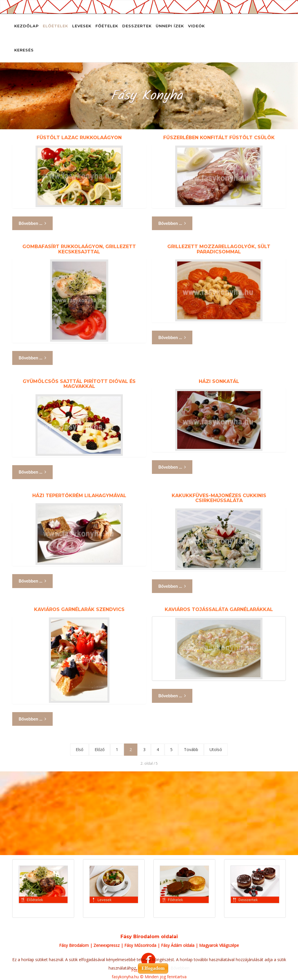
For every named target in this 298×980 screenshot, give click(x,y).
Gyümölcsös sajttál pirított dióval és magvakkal (79, 384)
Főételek (107, 26)
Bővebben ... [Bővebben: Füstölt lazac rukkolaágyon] (32, 223)
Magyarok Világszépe (219, 945)
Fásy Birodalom (74, 945)
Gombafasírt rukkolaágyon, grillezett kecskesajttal (79, 249)
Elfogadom (153, 968)
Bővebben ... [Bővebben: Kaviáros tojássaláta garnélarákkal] (172, 696)
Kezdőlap (26, 26)
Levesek (82, 26)
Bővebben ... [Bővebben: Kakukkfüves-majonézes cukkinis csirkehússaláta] (172, 586)
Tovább (191, 749)
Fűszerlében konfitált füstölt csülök (219, 138)
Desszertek (137, 26)
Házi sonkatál (219, 381)
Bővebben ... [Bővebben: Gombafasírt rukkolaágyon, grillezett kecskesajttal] (32, 358)
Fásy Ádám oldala (178, 945)
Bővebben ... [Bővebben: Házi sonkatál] (172, 467)
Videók (196, 26)
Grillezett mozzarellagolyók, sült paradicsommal (219, 249)
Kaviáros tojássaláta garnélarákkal (219, 609)
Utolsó (216, 749)
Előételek (55, 26)
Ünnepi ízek (170, 26)
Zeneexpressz (107, 945)
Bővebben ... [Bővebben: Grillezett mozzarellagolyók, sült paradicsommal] (172, 337)
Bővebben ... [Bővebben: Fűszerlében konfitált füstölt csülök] (172, 223)
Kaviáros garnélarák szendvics (79, 609)
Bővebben (180, 968)
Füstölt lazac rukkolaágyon (79, 138)
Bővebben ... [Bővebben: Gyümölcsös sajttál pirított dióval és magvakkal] (32, 472)
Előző (100, 749)
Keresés (24, 50)
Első (79, 749)
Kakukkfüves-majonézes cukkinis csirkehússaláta (219, 498)
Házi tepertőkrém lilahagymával (79, 496)
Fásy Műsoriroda (140, 945)
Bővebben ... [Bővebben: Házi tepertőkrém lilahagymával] (32, 581)
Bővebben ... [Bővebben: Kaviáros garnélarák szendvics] (32, 719)
